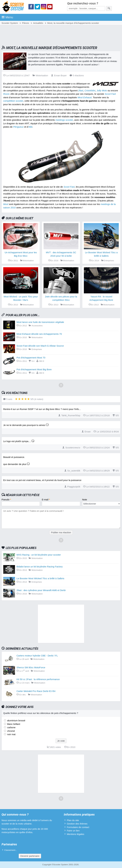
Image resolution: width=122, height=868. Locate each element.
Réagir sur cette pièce (23, 495)
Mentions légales (76, 834)
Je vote (61, 741)
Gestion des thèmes (77, 824)
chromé (11, 731)
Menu (7, 17)
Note (85, 500)
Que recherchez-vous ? (83, 3)
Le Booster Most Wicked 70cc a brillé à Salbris (40, 578)
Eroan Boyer (59, 75)
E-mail (46, 500)
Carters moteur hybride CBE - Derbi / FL (37, 656)
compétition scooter (13, 101)
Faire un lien (73, 831)
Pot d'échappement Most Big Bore (34, 369)
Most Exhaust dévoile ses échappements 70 (39, 334)
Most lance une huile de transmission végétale (40, 322)
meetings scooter (64, 120)
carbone (11, 727)
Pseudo (6, 500)
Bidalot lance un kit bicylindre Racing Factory (40, 567)
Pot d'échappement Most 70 (31, 358)
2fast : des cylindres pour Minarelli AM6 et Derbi (41, 590)
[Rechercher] (109, 8)
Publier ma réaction (61, 532)
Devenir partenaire (30, 856)
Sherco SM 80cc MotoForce (31, 667)
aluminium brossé (16, 720)
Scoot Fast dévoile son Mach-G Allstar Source (40, 346)
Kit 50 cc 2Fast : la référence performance (38, 679)
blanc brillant (13, 724)
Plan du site (73, 820)
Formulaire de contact (78, 827)
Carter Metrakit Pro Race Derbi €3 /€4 (36, 691)
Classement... (11, 850)
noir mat (11, 734)
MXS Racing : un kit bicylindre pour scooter (39, 555)
